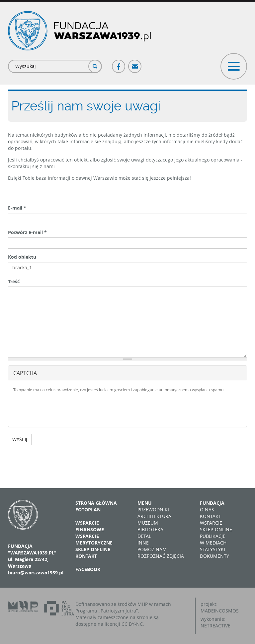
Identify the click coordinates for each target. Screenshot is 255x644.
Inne (143, 543)
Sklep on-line (93, 549)
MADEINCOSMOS (220, 611)
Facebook (119, 64)
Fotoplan (88, 510)
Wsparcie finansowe (90, 526)
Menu (145, 503)
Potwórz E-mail (27, 232)
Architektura (154, 516)
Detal (144, 536)
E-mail (17, 208)
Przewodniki (153, 510)
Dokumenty (214, 556)
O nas (207, 510)
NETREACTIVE (215, 626)
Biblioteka (150, 529)
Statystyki (212, 549)
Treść (14, 281)
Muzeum (148, 523)
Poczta (135, 64)
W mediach (213, 543)
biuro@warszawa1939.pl (36, 573)
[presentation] (64, 409)
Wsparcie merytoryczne (94, 539)
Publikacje (213, 536)
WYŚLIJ (20, 439)
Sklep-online (216, 529)
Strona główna (96, 503)
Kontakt (86, 556)
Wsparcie (211, 523)
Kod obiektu (22, 257)
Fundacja (212, 503)
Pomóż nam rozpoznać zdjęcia (161, 553)
